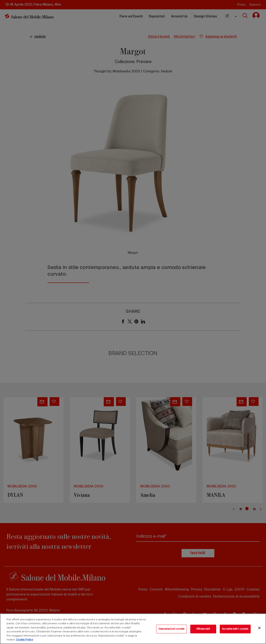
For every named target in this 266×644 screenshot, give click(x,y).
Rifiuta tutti (203, 629)
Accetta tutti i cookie (235, 629)
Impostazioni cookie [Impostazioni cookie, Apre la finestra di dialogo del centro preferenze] (171, 629)
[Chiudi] (259, 628)
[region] (133, 629)
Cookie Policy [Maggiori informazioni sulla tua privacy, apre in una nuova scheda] (24, 640)
